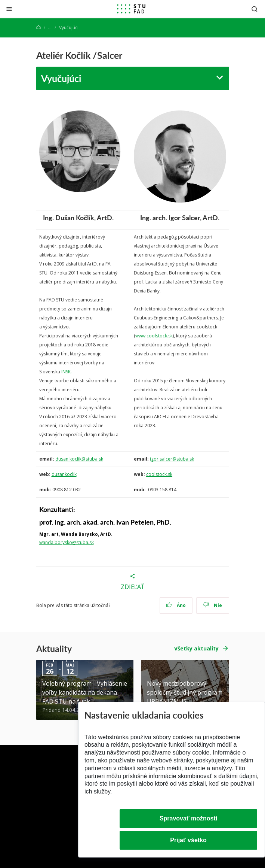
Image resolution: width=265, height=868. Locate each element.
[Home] (38, 28)
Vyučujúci (61, 78)
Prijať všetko (188, 840)
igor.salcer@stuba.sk (172, 459)
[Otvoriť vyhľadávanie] (255, 9)
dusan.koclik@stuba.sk (79, 459)
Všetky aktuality (196, 648)
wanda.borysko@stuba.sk (67, 542)
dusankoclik (64, 474)
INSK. (67, 372)
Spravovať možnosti (188, 818)
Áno (176, 605)
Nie (212, 605)
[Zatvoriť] (9, 9)
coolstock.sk (159, 474)
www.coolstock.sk (154, 336)
